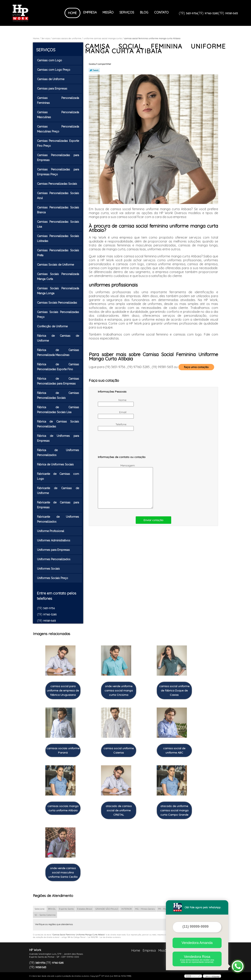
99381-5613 (231, 13)
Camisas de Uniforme (51, 79)
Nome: (113, 402)
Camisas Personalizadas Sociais (57, 184)
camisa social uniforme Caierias (119, 750)
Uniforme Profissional (51, 531)
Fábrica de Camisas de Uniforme (58, 338)
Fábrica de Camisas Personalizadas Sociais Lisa (58, 410)
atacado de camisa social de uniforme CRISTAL (119, 810)
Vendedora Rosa (197, 959)
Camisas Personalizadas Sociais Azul (58, 196)
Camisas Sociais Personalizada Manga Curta (58, 276)
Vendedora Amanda (197, 943)
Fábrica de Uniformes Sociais (56, 464)
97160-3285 (211, 13)
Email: (113, 414)
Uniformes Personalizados (54, 559)
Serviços (127, 12)
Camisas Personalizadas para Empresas (58, 158)
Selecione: (40, 909)
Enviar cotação (153, 520)
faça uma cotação (196, 367)
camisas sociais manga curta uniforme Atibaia (63, 808)
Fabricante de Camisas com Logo (58, 476)
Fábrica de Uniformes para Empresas (58, 438)
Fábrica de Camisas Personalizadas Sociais (58, 395)
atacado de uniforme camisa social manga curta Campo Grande (174, 810)
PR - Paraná (165, 909)
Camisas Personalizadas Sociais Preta (58, 253)
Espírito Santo (66, 909)
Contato (161, 12)
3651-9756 (192, 13)
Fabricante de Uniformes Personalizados (58, 519)
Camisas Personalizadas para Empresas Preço (58, 172)
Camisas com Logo (50, 60)
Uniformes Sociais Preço (53, 578)
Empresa (90, 12)
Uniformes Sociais (49, 569)
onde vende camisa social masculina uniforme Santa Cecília (63, 872)
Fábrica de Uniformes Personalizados (58, 453)
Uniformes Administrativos (54, 540)
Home (72, 13)
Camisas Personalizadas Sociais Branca (58, 210)
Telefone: (113, 427)
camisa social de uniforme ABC (174, 750)
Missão (108, 12)
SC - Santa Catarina (45, 915)
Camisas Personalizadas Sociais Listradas (58, 238)
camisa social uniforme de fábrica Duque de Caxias (174, 690)
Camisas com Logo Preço (54, 70)
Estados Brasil (85, 909)
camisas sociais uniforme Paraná (63, 750)
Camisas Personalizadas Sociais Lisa (58, 224)
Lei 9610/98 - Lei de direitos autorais (104, 937)
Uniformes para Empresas (54, 550)
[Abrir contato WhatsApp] (238, 966)
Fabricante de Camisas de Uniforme (58, 491)
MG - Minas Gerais (145, 909)
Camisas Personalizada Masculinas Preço (58, 129)
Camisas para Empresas (53, 89)
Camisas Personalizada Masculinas (58, 115)
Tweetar (94, 70)
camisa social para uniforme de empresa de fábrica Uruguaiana (63, 690)
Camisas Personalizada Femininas (58, 100)
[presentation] (123, 445)
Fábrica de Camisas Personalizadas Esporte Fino (58, 367)
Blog (144, 12)
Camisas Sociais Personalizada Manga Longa (58, 291)
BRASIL (52, 909)
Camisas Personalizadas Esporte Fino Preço (58, 143)
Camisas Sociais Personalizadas (57, 303)
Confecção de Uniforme (53, 326)
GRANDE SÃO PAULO (107, 909)
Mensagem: (117, 486)
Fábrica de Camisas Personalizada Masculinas (58, 352)
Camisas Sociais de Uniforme (56, 265)
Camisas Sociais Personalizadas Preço (58, 314)
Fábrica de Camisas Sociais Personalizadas (58, 424)
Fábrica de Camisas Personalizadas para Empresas (58, 381)
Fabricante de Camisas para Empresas (58, 505)
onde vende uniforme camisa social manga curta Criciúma (119, 690)
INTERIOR (127, 909)
